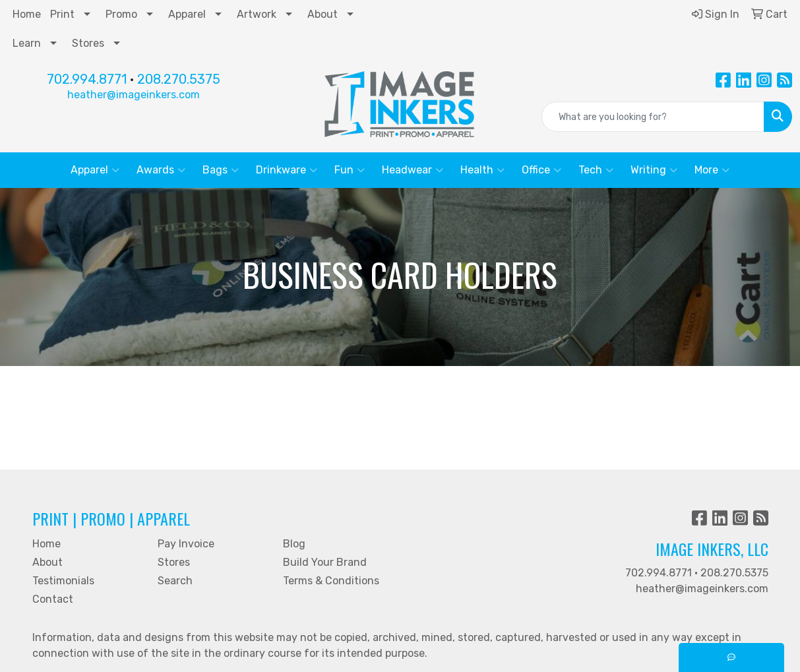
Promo (121, 14)
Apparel (187, 14)
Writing (654, 170)
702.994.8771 (87, 79)
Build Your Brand (325, 562)
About (323, 14)
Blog (294, 544)
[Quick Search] (653, 117)
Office (541, 170)
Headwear (413, 170)
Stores (88, 43)
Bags (221, 170)
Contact (53, 599)
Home (27, 14)
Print (62, 14)
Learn (27, 43)
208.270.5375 (179, 79)
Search (175, 581)
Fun (350, 170)
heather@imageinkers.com (134, 95)
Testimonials (63, 581)
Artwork (257, 14)
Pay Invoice (186, 544)
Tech (596, 170)
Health (482, 170)
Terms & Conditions (331, 581)
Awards (161, 170)
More (712, 170)
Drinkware (287, 170)
